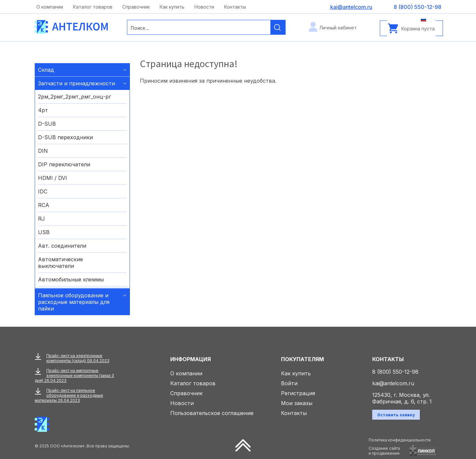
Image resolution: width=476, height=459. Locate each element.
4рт (43, 110)
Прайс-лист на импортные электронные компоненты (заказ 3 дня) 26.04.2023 (74, 376)
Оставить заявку (396, 415)
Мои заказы (297, 403)
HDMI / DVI (53, 178)
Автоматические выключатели (60, 263)
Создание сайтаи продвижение (384, 451)
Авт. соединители (62, 246)
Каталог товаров (93, 7)
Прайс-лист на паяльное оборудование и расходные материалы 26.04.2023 (69, 395)
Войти (289, 383)
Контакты (235, 7)
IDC (43, 191)
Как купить (172, 7)
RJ (41, 219)
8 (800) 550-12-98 (395, 372)
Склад (46, 70)
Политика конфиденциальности (400, 440)
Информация (191, 359)
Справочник (136, 7)
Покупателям (302, 359)
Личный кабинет (338, 28)
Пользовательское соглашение (212, 413)
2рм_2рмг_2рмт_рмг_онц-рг (75, 97)
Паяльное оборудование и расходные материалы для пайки (74, 302)
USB (44, 232)
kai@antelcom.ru (393, 383)
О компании (50, 7)
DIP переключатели (64, 164)
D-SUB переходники (65, 137)
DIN (43, 151)
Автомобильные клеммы (71, 279)
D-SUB (47, 124)
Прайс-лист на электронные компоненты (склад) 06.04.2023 (78, 358)
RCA (44, 205)
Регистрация (298, 393)
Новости (204, 7)
